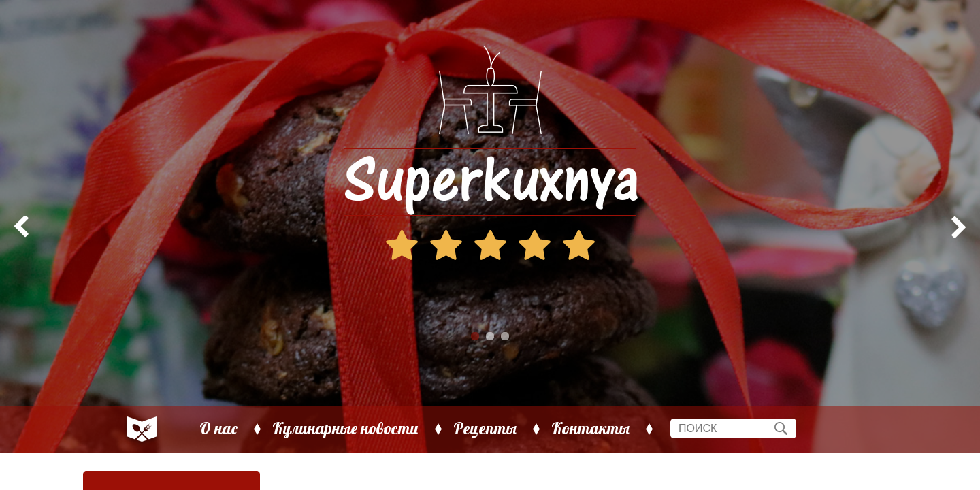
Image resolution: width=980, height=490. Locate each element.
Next (962, 227)
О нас (218, 429)
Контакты (590, 429)
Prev (18, 227)
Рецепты (485, 429)
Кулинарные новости (345, 429)
